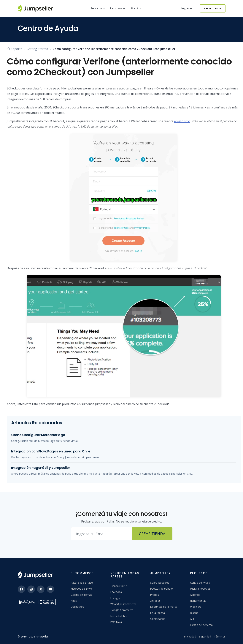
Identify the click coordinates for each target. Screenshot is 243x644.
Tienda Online (119, 586)
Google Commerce (122, 610)
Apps (74, 601)
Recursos (118, 12)
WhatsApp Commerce (123, 604)
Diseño (194, 613)
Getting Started (37, 49)
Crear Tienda (213, 8)
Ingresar (187, 8)
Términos (220, 636)
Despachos (77, 607)
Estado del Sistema (201, 625)
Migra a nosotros (200, 589)
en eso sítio (182, 121)
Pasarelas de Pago (82, 583)
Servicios (98, 12)
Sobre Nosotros (160, 583)
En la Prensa (158, 613)
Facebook (116, 592)
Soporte (14, 49)
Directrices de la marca (164, 607)
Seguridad (205, 636)
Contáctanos (158, 619)
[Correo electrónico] (101, 534)
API (192, 619)
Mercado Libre (119, 616)
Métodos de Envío (81, 589)
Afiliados (155, 601)
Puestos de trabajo (162, 589)
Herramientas (198, 601)
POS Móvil (116, 622)
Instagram (116, 598)
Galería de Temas (81, 595)
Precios (136, 8)
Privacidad (190, 636)
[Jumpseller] (35, 575)
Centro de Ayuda (200, 583)
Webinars (196, 607)
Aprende (195, 595)
